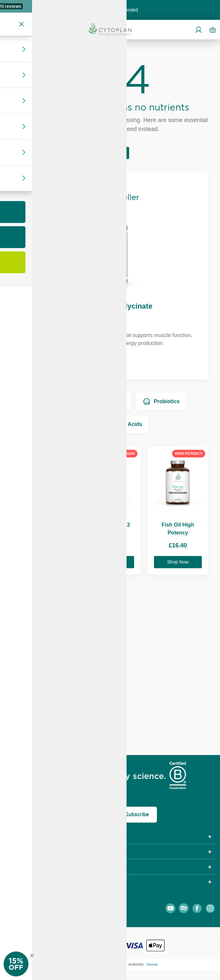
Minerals (108, 402)
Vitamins (57, 402)
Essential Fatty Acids (110, 424)
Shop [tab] (13, 836)
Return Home (110, 153)
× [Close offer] (32, 955)
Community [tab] (23, 867)
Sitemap (152, 964)
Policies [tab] (17, 852)
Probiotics (161, 402)
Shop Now (110, 363)
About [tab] (15, 882)
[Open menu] (8, 29)
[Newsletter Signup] (23, 964)
